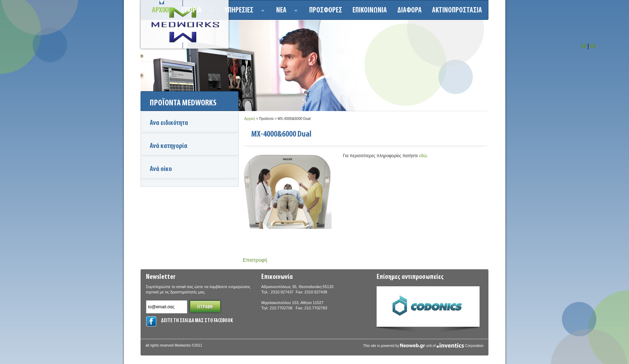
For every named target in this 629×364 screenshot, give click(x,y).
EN (593, 47)
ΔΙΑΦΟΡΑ (409, 10)
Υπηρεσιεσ (243, 12)
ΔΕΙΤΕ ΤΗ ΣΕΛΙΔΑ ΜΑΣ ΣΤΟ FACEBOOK (197, 321)
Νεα (285, 12)
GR (583, 47)
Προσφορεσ (326, 10)
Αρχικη (162, 10)
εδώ (423, 156)
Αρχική (250, 119)
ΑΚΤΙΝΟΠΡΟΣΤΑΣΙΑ (457, 10)
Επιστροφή (255, 260)
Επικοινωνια (370, 10)
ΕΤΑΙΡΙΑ (195, 12)
